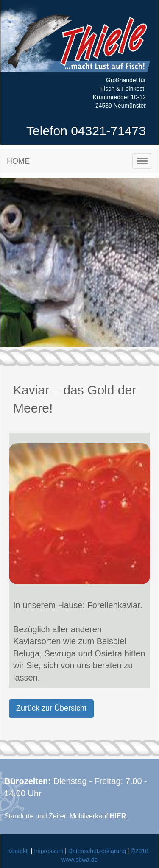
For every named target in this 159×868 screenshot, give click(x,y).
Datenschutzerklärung (97, 851)
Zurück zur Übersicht (51, 708)
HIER (118, 816)
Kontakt (17, 851)
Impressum (49, 851)
